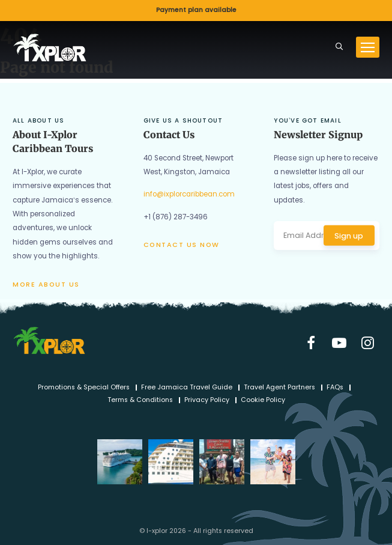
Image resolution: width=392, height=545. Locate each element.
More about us (46, 285)
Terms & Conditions (140, 400)
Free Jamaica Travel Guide (187, 388)
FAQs (335, 388)
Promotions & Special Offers (84, 388)
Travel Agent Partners (279, 388)
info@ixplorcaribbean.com (189, 194)
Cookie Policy (263, 400)
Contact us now (182, 245)
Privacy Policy (207, 400)
